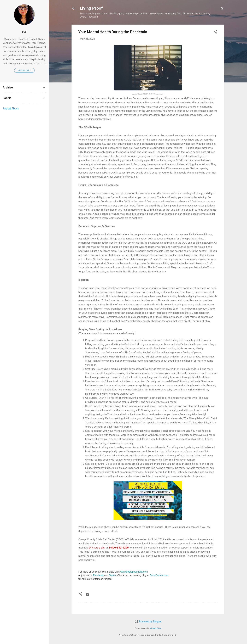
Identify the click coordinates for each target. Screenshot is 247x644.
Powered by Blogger (148, 621)
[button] (215, 32)
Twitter (112, 575)
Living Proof (91, 8)
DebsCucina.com (159, 575)
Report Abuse (11, 108)
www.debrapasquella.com (134, 572)
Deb (24, 32)
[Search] (222, 9)
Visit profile (24, 70)
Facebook (98, 575)
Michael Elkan (155, 628)
